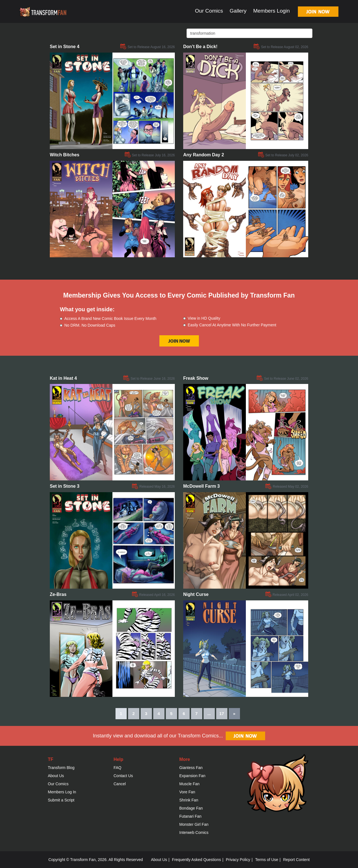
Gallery (238, 11)
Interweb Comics (194, 832)
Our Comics (209, 11)
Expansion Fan (192, 776)
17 (222, 713)
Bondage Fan (191, 808)
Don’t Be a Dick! (200, 47)
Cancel (120, 784)
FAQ (117, 768)
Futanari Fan (190, 816)
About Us (56, 776)
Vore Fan (187, 792)
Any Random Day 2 (204, 155)
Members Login (271, 11)
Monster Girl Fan (194, 824)
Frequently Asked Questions (196, 860)
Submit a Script (61, 800)
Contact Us (123, 776)
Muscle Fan (189, 784)
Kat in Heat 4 (63, 378)
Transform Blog (61, 768)
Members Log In (62, 792)
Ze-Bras (58, 594)
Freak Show (196, 378)
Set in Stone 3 (65, 486)
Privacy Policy (238, 860)
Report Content (296, 860)
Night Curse (196, 594)
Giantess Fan (191, 768)
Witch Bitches (65, 155)
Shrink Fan (189, 800)
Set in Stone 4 (65, 47)
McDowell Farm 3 (202, 486)
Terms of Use (267, 860)
